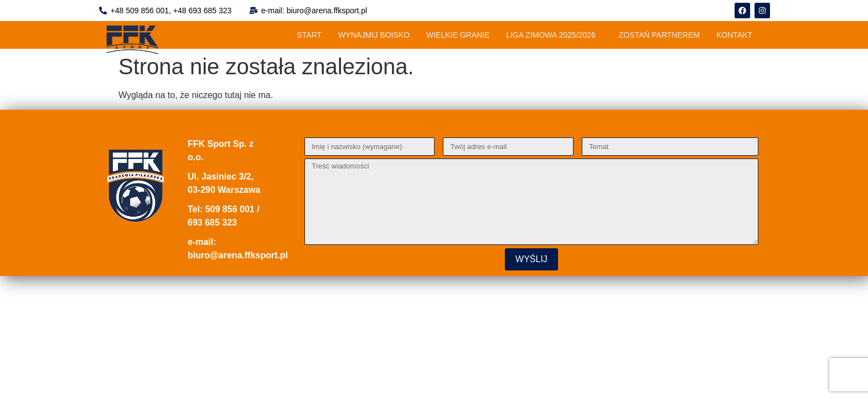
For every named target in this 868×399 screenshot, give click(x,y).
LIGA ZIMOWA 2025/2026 (551, 35)
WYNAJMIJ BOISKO (374, 35)
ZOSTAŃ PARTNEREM (659, 35)
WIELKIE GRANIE (458, 35)
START (309, 35)
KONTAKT (734, 35)
